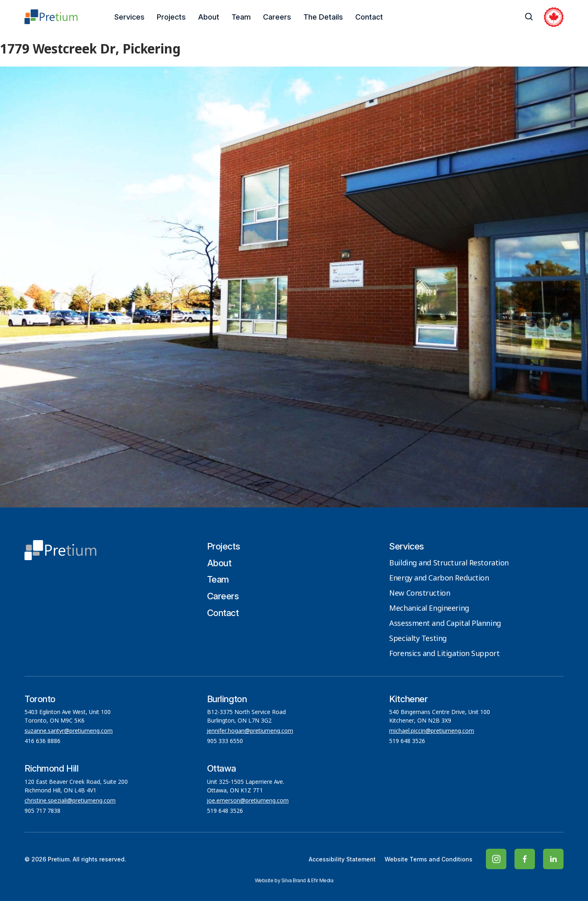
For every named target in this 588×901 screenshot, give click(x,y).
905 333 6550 (225, 741)
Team (241, 17)
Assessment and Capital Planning (445, 624)
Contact (369, 17)
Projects (171, 17)
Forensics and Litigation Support (444, 654)
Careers (277, 17)
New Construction (420, 594)
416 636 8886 (42, 741)
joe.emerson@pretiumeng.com (248, 801)
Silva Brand (294, 880)
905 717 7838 (42, 811)
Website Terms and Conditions (429, 859)
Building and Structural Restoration (449, 563)
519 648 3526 (408, 741)
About (209, 17)
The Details (323, 17)
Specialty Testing (418, 639)
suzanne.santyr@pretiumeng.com (69, 731)
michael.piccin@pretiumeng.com (432, 731)
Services (129, 17)
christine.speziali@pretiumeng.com (70, 801)
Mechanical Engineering (429, 609)
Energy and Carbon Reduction (439, 578)
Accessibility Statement (342, 859)
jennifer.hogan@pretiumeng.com (250, 731)
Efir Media (322, 880)
